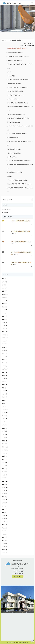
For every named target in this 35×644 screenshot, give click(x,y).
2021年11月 (5, 447)
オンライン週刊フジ (30, 45)
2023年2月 (5, 400)
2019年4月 (5, 543)
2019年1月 (5, 553)
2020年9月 (5, 490)
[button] (31, 200)
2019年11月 (5, 522)
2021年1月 (5, 478)
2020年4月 (5, 506)
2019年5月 (5, 540)
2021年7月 (5, 459)
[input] (17, 200)
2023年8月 (5, 382)
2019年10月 (5, 525)
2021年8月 (5, 456)
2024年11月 (5, 335)
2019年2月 (5, 550)
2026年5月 (5, 279)
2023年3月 (5, 397)
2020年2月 (5, 512)
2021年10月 (5, 450)
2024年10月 (5, 338)
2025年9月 (5, 304)
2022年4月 (5, 431)
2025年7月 (5, 310)
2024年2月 (5, 363)
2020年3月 (5, 509)
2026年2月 (5, 288)
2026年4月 (5, 282)
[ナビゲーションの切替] (32, 3)
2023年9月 (5, 378)
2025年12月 (5, 294)
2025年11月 (5, 298)
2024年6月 (5, 350)
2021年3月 (5, 472)
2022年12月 (5, 406)
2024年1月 (5, 366)
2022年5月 (5, 428)
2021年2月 (5, 475)
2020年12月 (5, 481)
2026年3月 (5, 285)
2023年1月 (5, 403)
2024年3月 (5, 360)
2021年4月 (5, 469)
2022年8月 (5, 419)
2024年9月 (5, 341)
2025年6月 (5, 313)
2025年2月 (5, 325)
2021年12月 (5, 444)
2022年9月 (5, 416)
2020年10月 (5, 487)
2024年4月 (5, 357)
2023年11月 (5, 372)
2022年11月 (5, 410)
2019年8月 (5, 531)
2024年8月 (5, 344)
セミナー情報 (5, 212)
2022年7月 (5, 422)
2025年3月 (5, 322)
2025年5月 (5, 316)
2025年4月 (5, 319)
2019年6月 (5, 537)
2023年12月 (5, 369)
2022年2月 (5, 438)
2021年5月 (5, 466)
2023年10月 (5, 375)
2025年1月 (5, 329)
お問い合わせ (18, 576)
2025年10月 (5, 301)
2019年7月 (5, 534)
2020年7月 (5, 497)
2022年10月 (5, 413)
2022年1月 (5, 441)
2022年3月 (5, 434)
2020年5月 (5, 503)
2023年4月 (5, 394)
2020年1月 (5, 515)
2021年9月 (5, 453)
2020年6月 (5, 500)
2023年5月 (5, 391)
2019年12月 (5, 519)
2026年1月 (5, 291)
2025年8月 (5, 307)
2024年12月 (5, 332)
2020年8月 (5, 494)
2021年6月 (5, 462)
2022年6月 (5, 425)
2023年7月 (5, 385)
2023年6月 (5, 388)
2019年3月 (5, 547)
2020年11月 (5, 484)
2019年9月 (5, 528)
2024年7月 (5, 347)
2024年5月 (5, 354)
